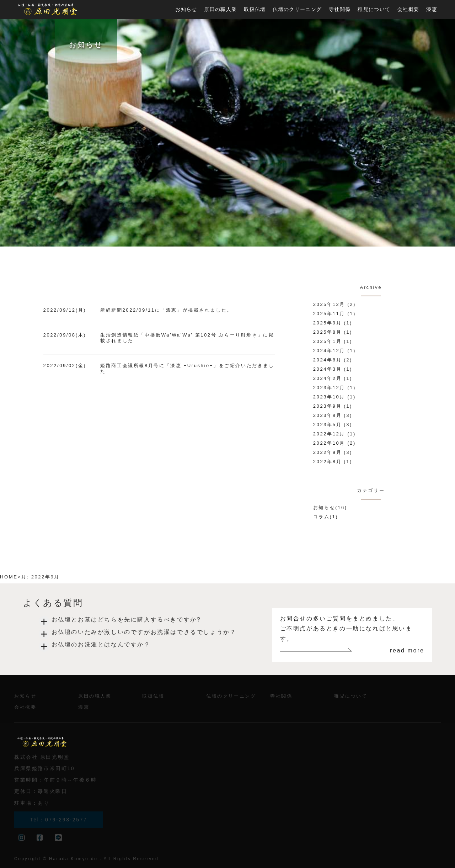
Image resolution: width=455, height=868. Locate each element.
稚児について (374, 9)
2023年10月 (329, 397)
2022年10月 (329, 443)
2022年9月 (327, 452)
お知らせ (186, 9)
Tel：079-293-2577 (59, 820)
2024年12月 (329, 351)
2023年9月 (327, 406)
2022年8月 (327, 462)
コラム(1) (326, 517)
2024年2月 (327, 378)
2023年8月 (327, 415)
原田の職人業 (220, 9)
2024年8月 (327, 360)
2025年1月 (327, 341)
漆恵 (432, 9)
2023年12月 (329, 388)
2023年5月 (327, 425)
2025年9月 (327, 323)
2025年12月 (329, 304)
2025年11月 (329, 314)
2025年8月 (327, 332)
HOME (9, 577)
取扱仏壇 (255, 9)
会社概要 (408, 9)
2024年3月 (327, 369)
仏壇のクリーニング (297, 9)
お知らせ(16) (330, 507)
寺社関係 (340, 9)
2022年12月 (329, 434)
